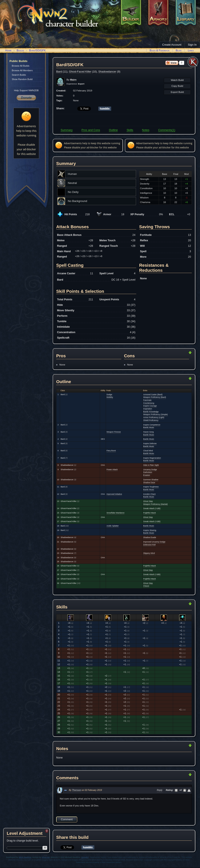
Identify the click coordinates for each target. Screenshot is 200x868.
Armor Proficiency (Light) (154, 417)
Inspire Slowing (150, 530)
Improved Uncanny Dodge (154, 542)
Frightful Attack (149, 513)
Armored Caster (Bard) (153, 394)
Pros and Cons (91, 130)
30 (45, 848)
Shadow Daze (149, 483)
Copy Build (177, 86)
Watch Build (177, 80)
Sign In (192, 45)
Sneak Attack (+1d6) (152, 508)
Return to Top (177, 352)
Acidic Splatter (113, 526)
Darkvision (148, 472)
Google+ (85, 857)
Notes (146, 130)
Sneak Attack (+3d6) (152, 574)
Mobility (110, 397)
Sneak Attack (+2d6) (152, 521)
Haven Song (148, 432)
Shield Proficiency (151, 420)
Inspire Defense (150, 443)
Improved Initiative (114, 494)
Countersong (149, 403)
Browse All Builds (21, 66)
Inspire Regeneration (152, 458)
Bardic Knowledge (151, 412)
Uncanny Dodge (150, 470)
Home (8, 50)
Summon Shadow (151, 480)
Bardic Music (149, 427)
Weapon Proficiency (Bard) (155, 397)
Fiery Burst (111, 451)
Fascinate (147, 400)
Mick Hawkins (25, 857)
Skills (130, 130)
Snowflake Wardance (115, 513)
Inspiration (148, 409)
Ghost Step (148, 501)
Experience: (75, 84)
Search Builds (19, 75)
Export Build (177, 92)
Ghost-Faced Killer (80, 72)
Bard (59, 72)
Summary (67, 130)
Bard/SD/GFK (37, 50)
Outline (113, 130)
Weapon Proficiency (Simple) (155, 414)
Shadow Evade (150, 537)
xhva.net (46, 857)
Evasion (147, 475)
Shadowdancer (107, 72)
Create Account (172, 45)
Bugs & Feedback (160, 50)
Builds (20, 50)
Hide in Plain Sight (151, 465)
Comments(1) (167, 130)
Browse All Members (22, 70)
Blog (179, 50)
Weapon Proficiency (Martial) (155, 504)
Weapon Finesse (114, 432)
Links (191, 50)
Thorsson (77, 790)
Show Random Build (22, 79)
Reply (160, 790)
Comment (67, 819)
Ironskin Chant (149, 494)
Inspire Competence (152, 425)
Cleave (146, 586)
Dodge (109, 394)
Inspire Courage (150, 406)
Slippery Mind (149, 553)
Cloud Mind (148, 451)
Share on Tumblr (105, 109)
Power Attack (112, 470)
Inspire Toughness (151, 487)
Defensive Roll (149, 545)
